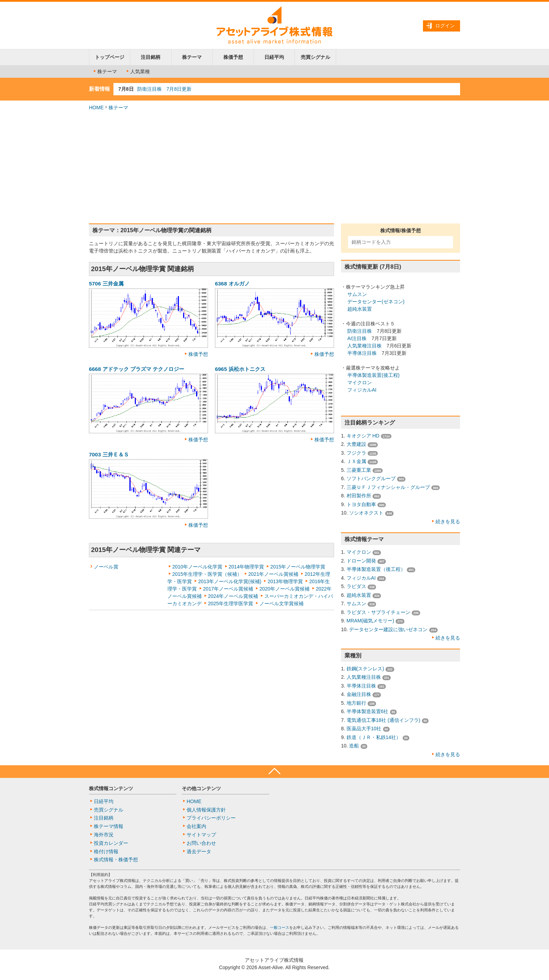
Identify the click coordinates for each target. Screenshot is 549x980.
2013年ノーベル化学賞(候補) (230, 581)
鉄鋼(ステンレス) (365, 669)
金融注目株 (359, 694)
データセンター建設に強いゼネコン (388, 629)
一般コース (280, 927)
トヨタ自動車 (361, 504)
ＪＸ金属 (356, 461)
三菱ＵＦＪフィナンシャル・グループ (388, 487)
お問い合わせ (201, 843)
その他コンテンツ (201, 788)
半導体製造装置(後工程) (373, 375)
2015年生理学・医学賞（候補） (207, 574)
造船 (354, 746)
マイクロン (360, 382)
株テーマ (192, 57)
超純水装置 (360, 309)
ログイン (445, 26)
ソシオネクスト (366, 513)
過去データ (199, 851)
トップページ (110, 57)
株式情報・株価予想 (116, 860)
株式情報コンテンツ (111, 788)
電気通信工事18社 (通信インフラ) (384, 720)
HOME (96, 108)
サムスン (357, 294)
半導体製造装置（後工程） (376, 569)
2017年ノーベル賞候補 (228, 589)
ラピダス (356, 586)
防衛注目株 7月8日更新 (165, 89)
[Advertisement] (274, 167)
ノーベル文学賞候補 (282, 603)
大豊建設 (356, 444)
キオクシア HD (363, 436)
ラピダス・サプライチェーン (378, 612)
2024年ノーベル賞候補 (233, 596)
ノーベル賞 (106, 567)
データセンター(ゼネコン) (376, 302)
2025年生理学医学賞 (231, 603)
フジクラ (356, 453)
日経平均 (274, 57)
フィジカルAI (362, 390)
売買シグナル (315, 57)
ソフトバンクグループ (371, 478)
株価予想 (233, 57)
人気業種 (138, 71)
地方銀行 (356, 703)
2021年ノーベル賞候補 (273, 574)
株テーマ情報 (109, 826)
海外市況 (104, 835)
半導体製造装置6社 (368, 711)
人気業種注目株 (364, 346)
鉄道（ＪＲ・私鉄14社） (374, 737)
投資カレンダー (111, 843)
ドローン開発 (361, 561)
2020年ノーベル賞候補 (284, 589)
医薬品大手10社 (364, 729)
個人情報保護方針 (206, 810)
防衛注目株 (360, 331)
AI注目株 (357, 338)
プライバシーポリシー (211, 818)
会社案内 (196, 826)
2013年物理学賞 (285, 581)
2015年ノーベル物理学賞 (298, 567)
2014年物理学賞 (246, 567)
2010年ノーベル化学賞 (197, 567)
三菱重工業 (359, 470)
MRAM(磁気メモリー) (370, 621)
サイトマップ (201, 835)
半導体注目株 (362, 353)
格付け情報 (106, 851)
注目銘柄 (151, 57)
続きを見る (448, 522)
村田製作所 (359, 496)
